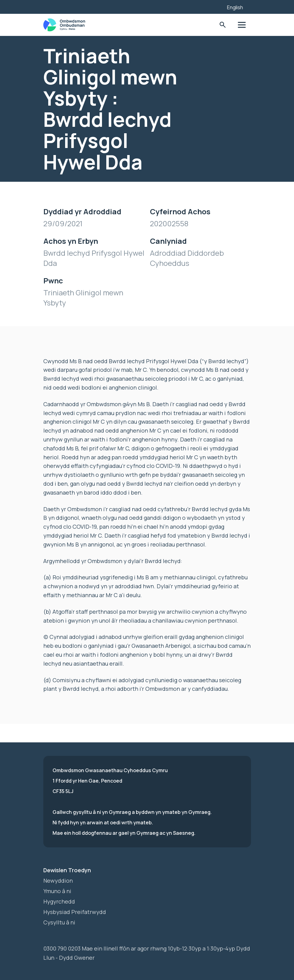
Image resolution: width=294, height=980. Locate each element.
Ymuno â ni (57, 891)
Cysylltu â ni (59, 922)
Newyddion (58, 881)
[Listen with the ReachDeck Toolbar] (213, 6)
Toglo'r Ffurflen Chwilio (223, 25)
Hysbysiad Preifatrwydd (75, 912)
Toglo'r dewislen (242, 25)
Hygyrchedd (59, 901)
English (235, 7)
